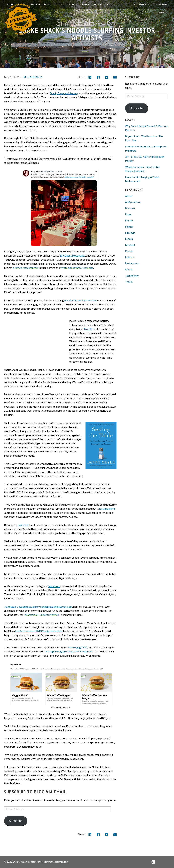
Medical (98, 4)
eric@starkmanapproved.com (53, 862)
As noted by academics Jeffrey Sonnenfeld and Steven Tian (38, 606)
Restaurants (141, 4)
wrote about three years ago (77, 268)
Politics (124, 4)
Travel (163, 13)
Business (130, 208)
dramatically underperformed (42, 615)
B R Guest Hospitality (73, 255)
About (129, 196)
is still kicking (107, 509)
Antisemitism (133, 202)
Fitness (59, 4)
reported (23, 525)
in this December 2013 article (39, 631)
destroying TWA (78, 647)
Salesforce (54, 586)
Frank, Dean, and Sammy (64, 93)
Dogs (47, 4)
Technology (161, 4)
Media (86, 4)
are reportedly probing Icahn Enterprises (69, 651)
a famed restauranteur (26, 268)
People (111, 4)
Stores (129, 269)
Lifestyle (73, 4)
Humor (129, 226)
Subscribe (16, 821)
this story (80, 300)
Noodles (89, 329)
